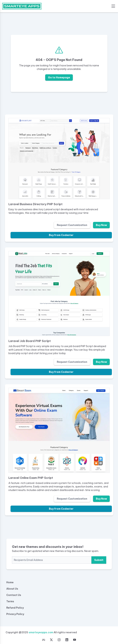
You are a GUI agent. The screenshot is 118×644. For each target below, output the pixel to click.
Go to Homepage (59, 77)
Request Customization (72, 225)
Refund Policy (15, 608)
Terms (10, 601)
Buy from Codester (61, 235)
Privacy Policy (15, 614)
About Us (12, 589)
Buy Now (101, 225)
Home (10, 582)
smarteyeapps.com (41, 632)
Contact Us (14, 595)
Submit (99, 560)
